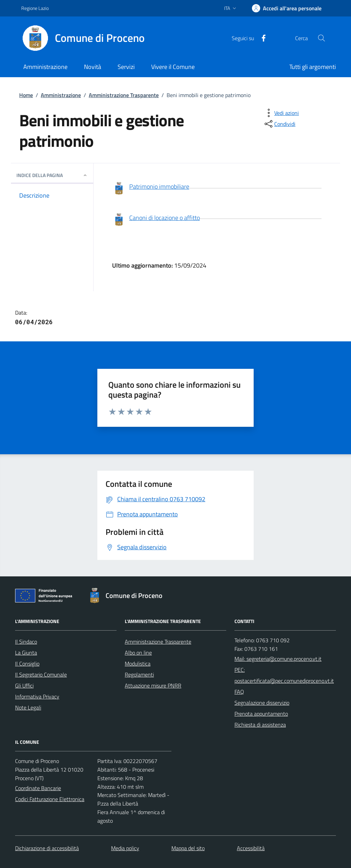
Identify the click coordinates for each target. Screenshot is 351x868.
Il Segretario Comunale (41, 675)
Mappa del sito (188, 848)
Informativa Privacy (37, 696)
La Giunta (26, 653)
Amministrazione (61, 95)
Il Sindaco (26, 642)
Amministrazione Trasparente (124, 95)
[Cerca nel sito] (322, 38)
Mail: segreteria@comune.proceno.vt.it (278, 659)
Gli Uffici (24, 685)
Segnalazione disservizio (262, 703)
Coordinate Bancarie (38, 788)
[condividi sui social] (279, 124)
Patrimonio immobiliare (151, 189)
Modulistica (138, 664)
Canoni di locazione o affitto (156, 220)
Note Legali (28, 707)
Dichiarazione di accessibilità (47, 848)
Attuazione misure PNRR (153, 685)
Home (26, 95)
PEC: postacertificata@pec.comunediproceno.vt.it (284, 675)
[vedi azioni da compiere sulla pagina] (281, 113)
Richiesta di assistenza (260, 725)
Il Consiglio (27, 664)
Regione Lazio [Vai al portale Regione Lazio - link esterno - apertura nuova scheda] (35, 8)
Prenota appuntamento (261, 714)
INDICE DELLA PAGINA (52, 175)
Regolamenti (139, 675)
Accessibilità (251, 848)
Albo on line (138, 653)
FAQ (239, 692)
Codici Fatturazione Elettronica (50, 799)
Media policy (125, 848)
